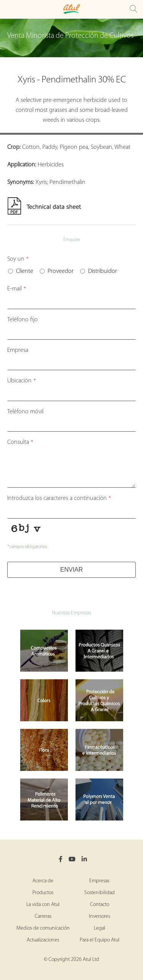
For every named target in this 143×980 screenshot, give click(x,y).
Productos (43, 893)
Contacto (100, 905)
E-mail (17, 289)
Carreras (43, 916)
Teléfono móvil (25, 412)
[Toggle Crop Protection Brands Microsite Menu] (8, 9)
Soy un (18, 259)
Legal (100, 928)
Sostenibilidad (100, 893)
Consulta (20, 442)
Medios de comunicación (43, 928)
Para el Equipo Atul (100, 940)
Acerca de (43, 881)
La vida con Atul (43, 905)
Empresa (18, 350)
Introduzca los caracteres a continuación (59, 498)
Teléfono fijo (22, 320)
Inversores (100, 916)
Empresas (99, 881)
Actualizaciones (43, 940)
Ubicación (22, 381)
